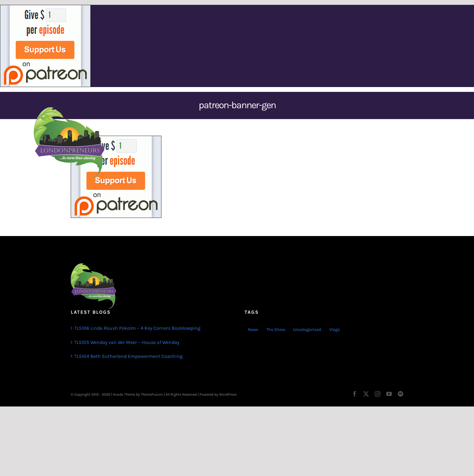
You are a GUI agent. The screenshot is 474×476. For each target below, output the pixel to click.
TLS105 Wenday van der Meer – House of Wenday (127, 342)
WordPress (228, 394)
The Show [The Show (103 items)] (276, 330)
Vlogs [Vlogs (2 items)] (335, 330)
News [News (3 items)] (253, 330)
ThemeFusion (152, 394)
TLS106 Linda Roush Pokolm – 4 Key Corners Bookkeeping (137, 328)
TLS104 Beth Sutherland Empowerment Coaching (128, 356)
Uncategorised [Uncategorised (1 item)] (307, 330)
